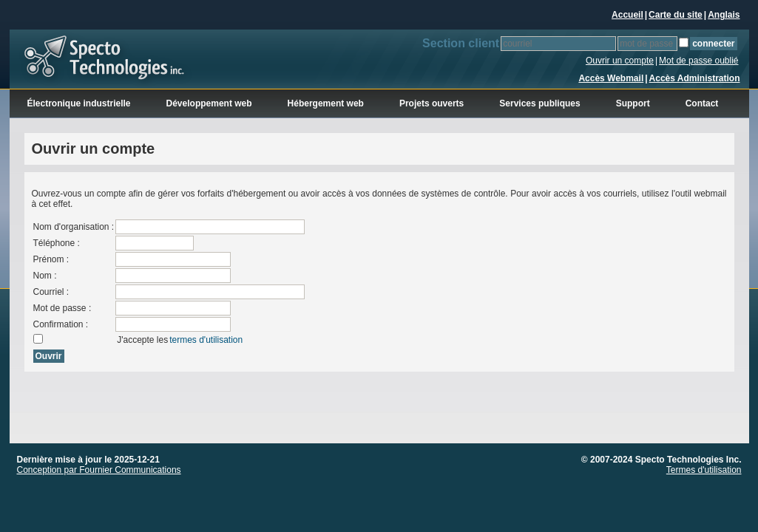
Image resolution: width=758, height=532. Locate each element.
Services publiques (539, 103)
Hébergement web (326, 103)
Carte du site (676, 15)
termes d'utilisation (206, 340)
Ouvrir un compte (620, 61)
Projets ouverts (432, 103)
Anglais (724, 15)
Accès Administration (695, 78)
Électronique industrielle (79, 103)
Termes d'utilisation (704, 470)
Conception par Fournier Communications (99, 470)
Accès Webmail (611, 78)
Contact (702, 103)
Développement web (209, 103)
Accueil (627, 15)
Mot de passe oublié (698, 61)
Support (633, 103)
